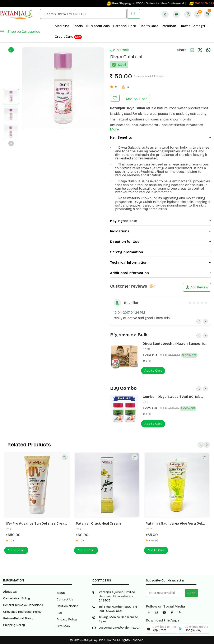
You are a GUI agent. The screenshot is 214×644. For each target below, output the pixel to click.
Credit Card (68, 37)
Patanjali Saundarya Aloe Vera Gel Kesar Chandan (174, 524)
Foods (78, 26)
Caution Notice (67, 606)
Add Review (197, 287)
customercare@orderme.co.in (120, 628)
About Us (10, 592)
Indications (160, 231)
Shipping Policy (14, 625)
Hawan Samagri (192, 26)
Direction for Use (160, 242)
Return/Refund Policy (18, 618)
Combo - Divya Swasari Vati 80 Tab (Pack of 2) (172, 397)
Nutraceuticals (98, 26)
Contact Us (65, 599)
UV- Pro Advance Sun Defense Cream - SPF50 (37, 524)
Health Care (149, 26)
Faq (59, 613)
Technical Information (160, 262)
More (115, 129)
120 (120, 65)
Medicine (62, 26)
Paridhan (169, 26)
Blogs (61, 593)
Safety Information (160, 252)
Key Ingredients (160, 221)
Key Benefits (160, 137)
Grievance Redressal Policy (22, 612)
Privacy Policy (67, 619)
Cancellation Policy (17, 598)
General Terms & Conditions (23, 605)
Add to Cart (136, 99)
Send (191, 593)
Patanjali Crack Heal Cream (98, 523)
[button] (162, 629)
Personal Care (125, 26)
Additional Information (160, 273)
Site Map (63, 626)
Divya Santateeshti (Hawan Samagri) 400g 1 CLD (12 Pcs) (173, 344)
